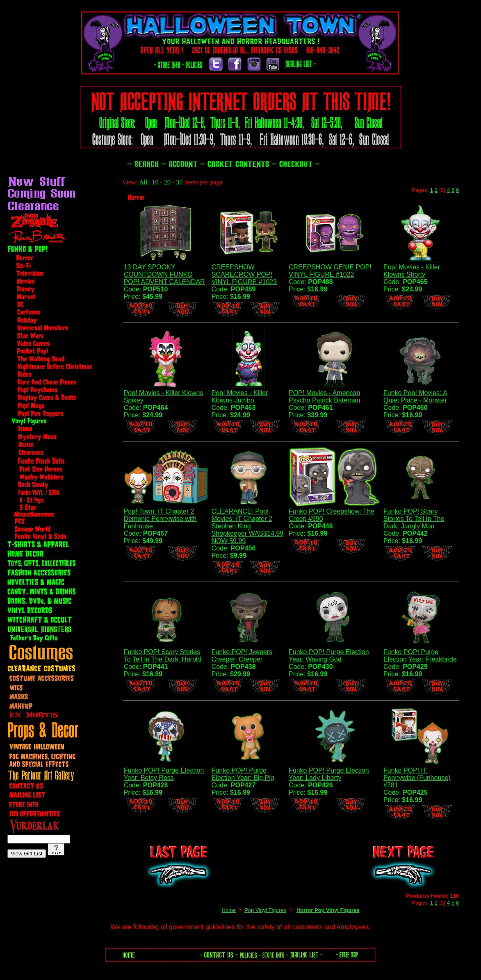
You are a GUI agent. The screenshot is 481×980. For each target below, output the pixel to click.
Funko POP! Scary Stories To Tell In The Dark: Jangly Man (414, 519)
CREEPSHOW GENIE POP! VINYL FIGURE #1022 (330, 271)
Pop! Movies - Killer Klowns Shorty (412, 271)
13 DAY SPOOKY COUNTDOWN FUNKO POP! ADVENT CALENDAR (164, 274)
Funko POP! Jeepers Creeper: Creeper (242, 656)
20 (167, 182)
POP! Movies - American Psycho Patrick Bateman (324, 397)
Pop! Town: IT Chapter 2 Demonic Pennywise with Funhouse (160, 519)
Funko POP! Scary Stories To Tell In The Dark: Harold (163, 656)
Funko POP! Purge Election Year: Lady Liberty (329, 774)
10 (155, 182)
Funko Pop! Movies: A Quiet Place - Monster (415, 397)
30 (179, 182)
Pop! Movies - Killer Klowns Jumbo (240, 397)
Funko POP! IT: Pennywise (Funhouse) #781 (417, 778)
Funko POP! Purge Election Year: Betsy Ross (164, 774)
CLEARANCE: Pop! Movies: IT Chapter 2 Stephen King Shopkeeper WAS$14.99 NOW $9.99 (248, 526)
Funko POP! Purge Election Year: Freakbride (420, 656)
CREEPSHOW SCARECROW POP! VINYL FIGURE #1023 (244, 274)
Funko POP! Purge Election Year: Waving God (329, 656)
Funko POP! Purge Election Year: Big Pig (243, 774)
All (143, 182)
